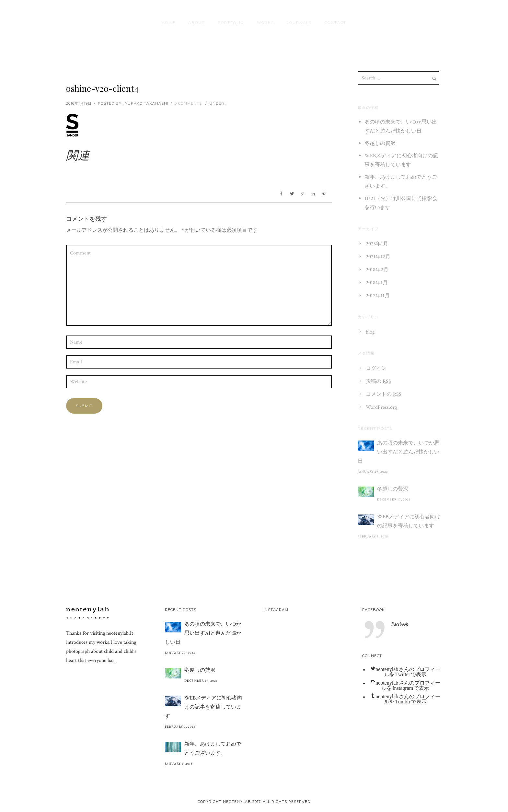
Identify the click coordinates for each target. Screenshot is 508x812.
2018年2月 (377, 270)
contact (335, 23)
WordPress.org (381, 407)
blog (370, 332)
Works (266, 23)
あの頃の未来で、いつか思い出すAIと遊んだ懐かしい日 (398, 452)
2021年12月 (378, 257)
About (196, 23)
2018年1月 (377, 283)
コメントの (384, 394)
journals (299, 23)
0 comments (188, 103)
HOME (168, 23)
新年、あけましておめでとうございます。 (213, 749)
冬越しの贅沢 (380, 143)
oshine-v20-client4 (102, 88)
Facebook (374, 610)
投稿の (378, 381)
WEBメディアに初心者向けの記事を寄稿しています (409, 521)
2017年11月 (378, 296)
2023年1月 (377, 244)
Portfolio (231, 23)
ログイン (376, 368)
